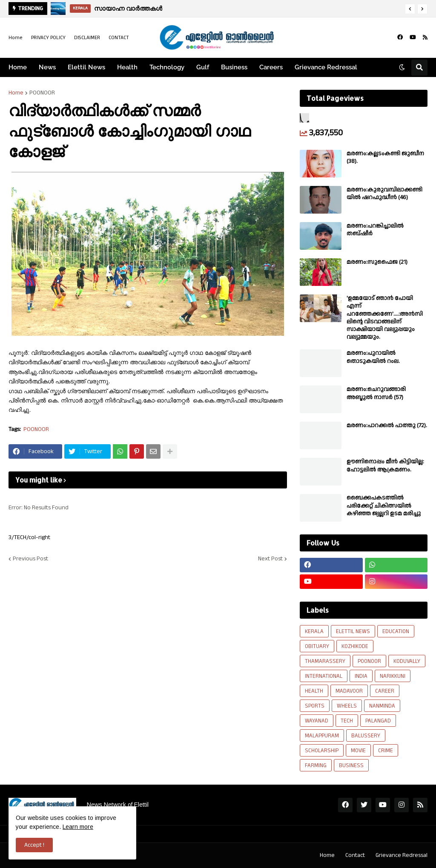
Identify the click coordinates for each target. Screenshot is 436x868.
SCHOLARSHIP (322, 751)
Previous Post (30, 559)
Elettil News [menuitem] (86, 67)
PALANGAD (378, 721)
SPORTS (315, 706)
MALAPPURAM (322, 736)
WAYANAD (317, 721)
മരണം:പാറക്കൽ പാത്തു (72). (387, 425)
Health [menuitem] (127, 67)
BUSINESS (351, 765)
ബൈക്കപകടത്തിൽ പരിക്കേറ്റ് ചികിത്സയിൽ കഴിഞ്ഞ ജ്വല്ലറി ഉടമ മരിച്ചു (384, 506)
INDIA (361, 676)
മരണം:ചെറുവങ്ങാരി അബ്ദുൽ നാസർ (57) (376, 393)
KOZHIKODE (355, 646)
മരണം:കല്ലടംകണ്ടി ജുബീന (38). (385, 157)
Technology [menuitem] (167, 67)
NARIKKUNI (393, 676)
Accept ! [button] (34, 845)
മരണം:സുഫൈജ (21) (377, 262)
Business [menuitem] (234, 67)
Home (16, 38)
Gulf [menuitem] (203, 67)
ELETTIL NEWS (353, 631)
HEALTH (314, 691)
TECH (347, 721)
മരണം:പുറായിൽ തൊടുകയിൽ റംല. (373, 357)
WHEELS (347, 706)
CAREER (385, 691)
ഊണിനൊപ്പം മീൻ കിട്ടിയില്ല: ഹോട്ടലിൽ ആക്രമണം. (385, 465)
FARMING (316, 765)
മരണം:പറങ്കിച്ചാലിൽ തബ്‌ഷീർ (375, 230)
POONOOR (42, 93)
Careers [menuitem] (271, 67)
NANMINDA (382, 706)
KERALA (314, 631)
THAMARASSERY (325, 661)
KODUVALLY (407, 661)
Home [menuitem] (18, 67)
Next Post (270, 559)
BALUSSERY (366, 736)
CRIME (386, 751)
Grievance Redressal (402, 855)
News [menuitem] (47, 67)
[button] (410, 9)
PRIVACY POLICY (48, 38)
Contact (355, 855)
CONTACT (119, 38)
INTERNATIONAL (324, 676)
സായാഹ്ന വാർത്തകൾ (128, 8)
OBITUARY (317, 646)
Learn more (78, 827)
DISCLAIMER (87, 38)
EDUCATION (396, 631)
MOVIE (358, 751)
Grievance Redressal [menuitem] (326, 67)
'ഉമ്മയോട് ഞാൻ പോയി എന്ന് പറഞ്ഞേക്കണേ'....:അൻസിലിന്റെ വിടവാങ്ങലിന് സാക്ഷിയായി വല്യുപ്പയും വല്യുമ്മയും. (385, 318)
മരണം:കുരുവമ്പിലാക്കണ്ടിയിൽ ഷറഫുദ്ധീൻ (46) (384, 194)
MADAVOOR (349, 691)
